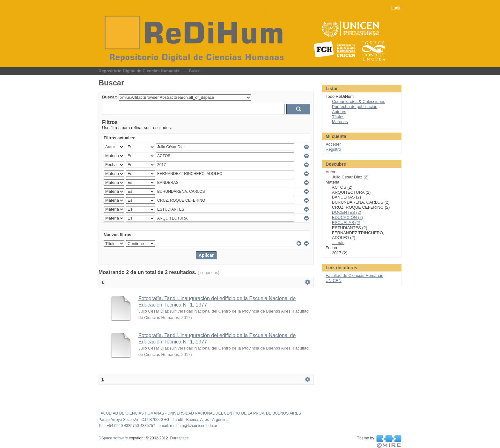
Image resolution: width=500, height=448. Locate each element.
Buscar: (110, 97)
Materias (340, 122)
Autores (339, 112)
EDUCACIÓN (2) (348, 217)
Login (396, 8)
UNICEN (334, 281)
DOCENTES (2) (347, 212)
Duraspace (179, 438)
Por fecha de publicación (355, 107)
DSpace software (113, 438)
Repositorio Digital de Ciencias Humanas (139, 71)
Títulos (338, 117)
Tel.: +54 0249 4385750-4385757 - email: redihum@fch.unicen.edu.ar (158, 426)
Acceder (333, 144)
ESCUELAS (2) (346, 223)
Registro (333, 149)
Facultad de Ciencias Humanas (354, 275)
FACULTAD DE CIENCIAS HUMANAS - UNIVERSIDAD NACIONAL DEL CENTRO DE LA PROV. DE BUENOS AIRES (200, 413)
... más (338, 243)
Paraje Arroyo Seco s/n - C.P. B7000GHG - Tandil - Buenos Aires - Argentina (164, 420)
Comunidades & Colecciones (359, 101)
